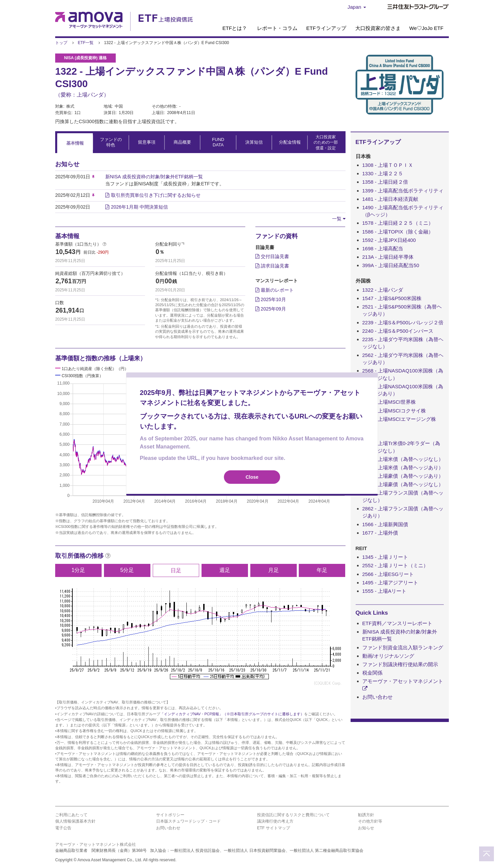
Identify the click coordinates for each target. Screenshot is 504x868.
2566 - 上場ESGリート (388, 574)
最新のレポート (275, 290)
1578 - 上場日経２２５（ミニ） (398, 223)
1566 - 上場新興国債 (385, 524)
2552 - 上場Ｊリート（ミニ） (395, 565)
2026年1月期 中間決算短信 (139, 207)
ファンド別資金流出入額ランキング (403, 647)
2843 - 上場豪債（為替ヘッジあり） (403, 476)
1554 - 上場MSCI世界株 (389, 402)
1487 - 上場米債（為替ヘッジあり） (403, 467)
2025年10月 (271, 299)
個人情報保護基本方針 (75, 821)
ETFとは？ (235, 28)
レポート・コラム (277, 28)
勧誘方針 (366, 815)
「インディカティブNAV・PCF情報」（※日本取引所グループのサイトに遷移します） (232, 714)
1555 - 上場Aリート (385, 591)
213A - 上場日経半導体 (388, 257)
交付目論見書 (272, 256)
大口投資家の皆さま (378, 28)
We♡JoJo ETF (426, 28)
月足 (274, 570)
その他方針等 (370, 821)
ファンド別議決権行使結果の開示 (400, 664)
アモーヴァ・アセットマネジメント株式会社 (96, 844)
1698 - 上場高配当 (383, 248)
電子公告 (63, 828)
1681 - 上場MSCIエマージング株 (399, 419)
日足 (176, 570)
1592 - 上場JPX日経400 (389, 240)
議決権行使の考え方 (275, 821)
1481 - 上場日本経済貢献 (390, 199)
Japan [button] (357, 7)
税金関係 (372, 673)
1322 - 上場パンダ (383, 290)
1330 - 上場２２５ (383, 173)
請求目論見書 (272, 266)
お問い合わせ (377, 697)
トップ (61, 43)
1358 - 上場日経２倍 (385, 182)
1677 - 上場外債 (380, 533)
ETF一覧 (86, 43)
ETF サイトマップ (274, 828)
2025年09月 (271, 309)
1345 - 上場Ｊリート (385, 557)
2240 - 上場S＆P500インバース (398, 331)
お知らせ (366, 828)
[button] (339, 219)
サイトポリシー (170, 815)
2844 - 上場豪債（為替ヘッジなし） (403, 484)
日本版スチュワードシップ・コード (188, 821)
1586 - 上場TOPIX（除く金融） (398, 232)
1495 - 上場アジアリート (390, 583)
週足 (225, 570)
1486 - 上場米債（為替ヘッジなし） (403, 459)
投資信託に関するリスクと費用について (293, 815)
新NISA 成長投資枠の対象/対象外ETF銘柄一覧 (154, 177)
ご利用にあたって (71, 815)
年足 (322, 570)
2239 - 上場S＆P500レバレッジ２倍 (403, 322)
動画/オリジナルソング (388, 656)
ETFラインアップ (326, 28)
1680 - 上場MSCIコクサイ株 (394, 411)
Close (252, 477)
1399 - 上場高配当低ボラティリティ (403, 191)
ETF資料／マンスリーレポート (397, 623)
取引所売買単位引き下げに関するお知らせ (156, 195)
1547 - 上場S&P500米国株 (392, 298)
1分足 (79, 570)
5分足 (127, 570)
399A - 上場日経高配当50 (391, 265)
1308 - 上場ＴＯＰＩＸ (388, 165)
